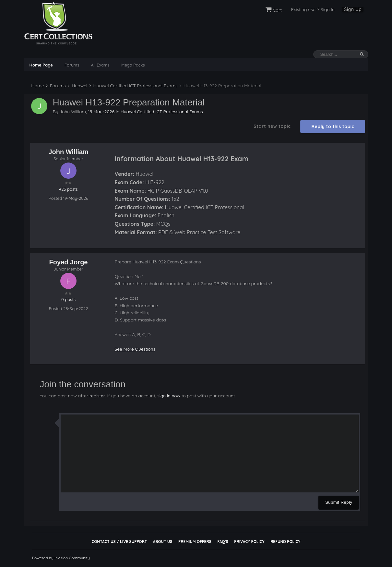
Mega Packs (133, 65)
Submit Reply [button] (339, 502)
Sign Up (353, 9)
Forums (72, 65)
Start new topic (272, 126)
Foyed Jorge (69, 262)
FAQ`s (223, 541)
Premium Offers (195, 541)
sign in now (169, 395)
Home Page (41, 65)
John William (73, 111)
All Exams (100, 65)
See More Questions (136, 349)
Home (37, 86)
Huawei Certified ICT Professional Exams (134, 86)
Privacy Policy (249, 541)
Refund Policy (285, 541)
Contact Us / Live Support (119, 541)
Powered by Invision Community (61, 557)
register (97, 395)
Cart (274, 10)
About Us (163, 541)
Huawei (77, 86)
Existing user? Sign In (313, 9)
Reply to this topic (333, 127)
